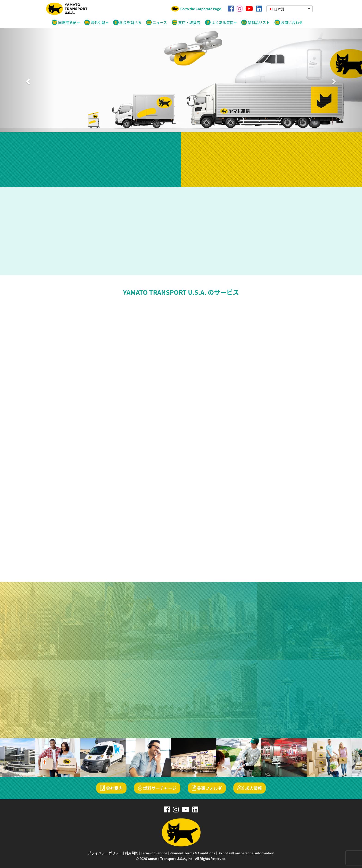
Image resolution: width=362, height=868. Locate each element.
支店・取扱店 (186, 22)
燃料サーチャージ (157, 788)
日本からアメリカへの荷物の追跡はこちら (90, 171)
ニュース (157, 22)
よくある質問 (221, 22)
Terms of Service (154, 853)
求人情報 (250, 788)
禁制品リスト (256, 22)
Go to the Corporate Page (201, 9)
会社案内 (111, 788)
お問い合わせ (289, 22)
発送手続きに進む (271, 172)
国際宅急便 (66, 22)
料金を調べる (127, 22)
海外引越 (96, 22)
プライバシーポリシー (105, 853)
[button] (290, 9)
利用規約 (132, 853)
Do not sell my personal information (246, 853)
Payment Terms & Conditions (192, 853)
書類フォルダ (207, 788)
